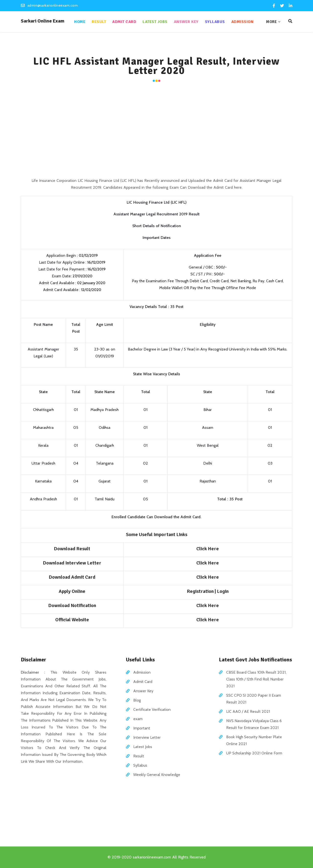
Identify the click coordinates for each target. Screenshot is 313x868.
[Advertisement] (156, 131)
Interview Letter (147, 737)
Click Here (208, 549)
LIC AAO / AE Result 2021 (248, 711)
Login (223, 591)
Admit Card (124, 22)
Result (99, 22)
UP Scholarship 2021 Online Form (254, 753)
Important (142, 728)
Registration (200, 591)
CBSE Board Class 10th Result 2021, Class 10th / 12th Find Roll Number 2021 (256, 679)
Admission (242, 22)
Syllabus (215, 22)
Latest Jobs (155, 22)
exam (138, 719)
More (271, 22)
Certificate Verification (152, 710)
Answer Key (186, 22)
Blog (137, 700)
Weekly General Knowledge (157, 775)
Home (80, 22)
